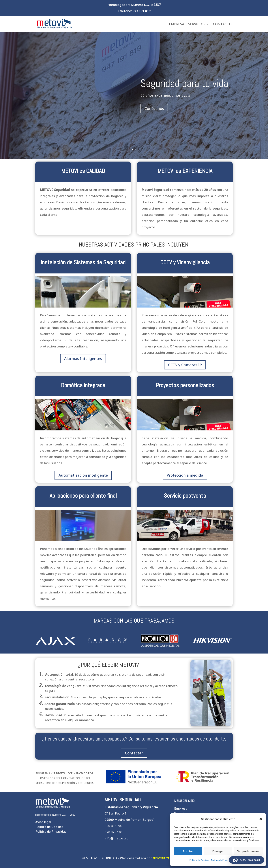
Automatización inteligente (83, 475)
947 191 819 (142, 11)
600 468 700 (114, 826)
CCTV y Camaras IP (185, 365)
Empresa (177, 24)
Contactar (134, 753)
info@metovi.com (118, 838)
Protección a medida (185, 475)
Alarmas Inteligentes (83, 359)
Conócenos (154, 109)
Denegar (218, 851)
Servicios (197, 24)
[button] (261, 819)
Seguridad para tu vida (184, 83)
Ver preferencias (248, 851)
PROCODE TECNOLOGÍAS (169, 858)
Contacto (222, 24)
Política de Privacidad (222, 860)
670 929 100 (114, 832)
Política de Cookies (199, 860)
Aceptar (188, 851)
